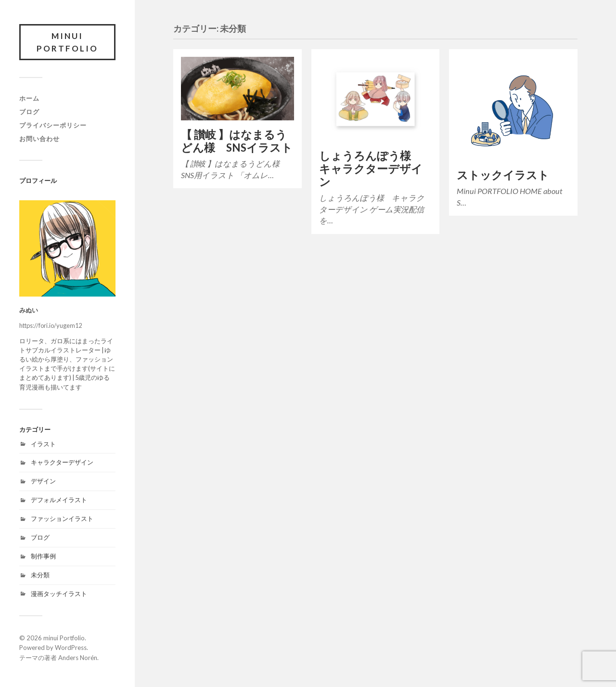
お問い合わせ (39, 139)
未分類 (40, 575)
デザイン (43, 481)
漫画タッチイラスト (59, 594)
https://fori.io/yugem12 (51, 325)
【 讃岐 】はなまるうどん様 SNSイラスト (237, 141)
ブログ (29, 112)
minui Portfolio (67, 42)
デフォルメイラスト (59, 500)
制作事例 (43, 556)
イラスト (43, 444)
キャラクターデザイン (62, 462)
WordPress (71, 648)
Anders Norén (78, 658)
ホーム (29, 98)
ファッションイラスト (62, 518)
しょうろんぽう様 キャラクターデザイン (371, 169)
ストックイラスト (503, 175)
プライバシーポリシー (53, 125)
